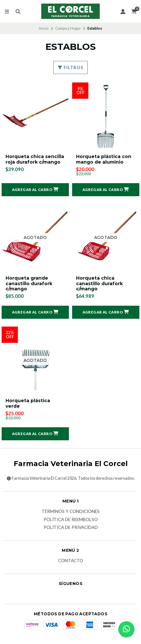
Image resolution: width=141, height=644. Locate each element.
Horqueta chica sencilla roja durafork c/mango (35, 159)
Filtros (70, 67)
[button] (35, 190)
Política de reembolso (71, 520)
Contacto (71, 561)
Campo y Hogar (68, 28)
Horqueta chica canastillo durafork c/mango (99, 284)
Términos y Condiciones (71, 512)
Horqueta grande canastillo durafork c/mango (29, 284)
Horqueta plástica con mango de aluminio (104, 159)
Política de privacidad (71, 528)
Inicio (44, 28)
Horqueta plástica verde (28, 403)
